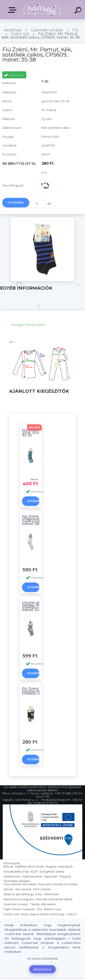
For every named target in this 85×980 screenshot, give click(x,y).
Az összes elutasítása (43, 959)
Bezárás (42, 969)
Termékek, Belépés (13, 10)
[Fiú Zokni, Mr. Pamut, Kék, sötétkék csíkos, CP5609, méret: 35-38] (42, 280)
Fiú (75, 30)
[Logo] (42, 10)
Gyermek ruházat (47, 30)
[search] (79, 11)
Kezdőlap (13, 30)
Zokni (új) (20, 34)
